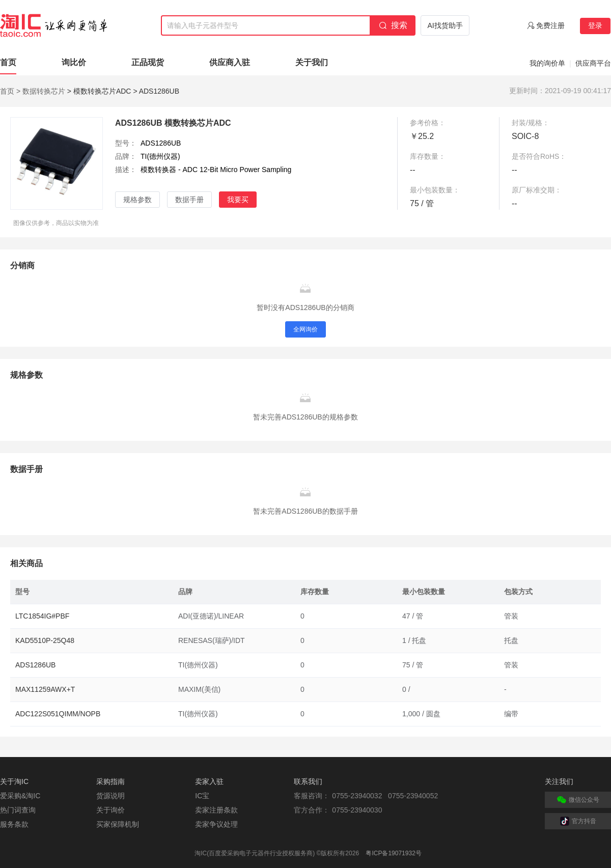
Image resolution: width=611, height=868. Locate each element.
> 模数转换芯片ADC (99, 91)
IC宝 (202, 796)
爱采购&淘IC (20, 796)
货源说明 (110, 796)
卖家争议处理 (216, 824)
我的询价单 (547, 63)
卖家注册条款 (216, 810)
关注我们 (559, 781)
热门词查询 (18, 810)
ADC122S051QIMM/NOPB (58, 714)
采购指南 (110, 781)
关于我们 (312, 62)
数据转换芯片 (44, 91)
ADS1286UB (35, 665)
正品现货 (148, 62)
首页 (8, 62)
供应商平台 (593, 63)
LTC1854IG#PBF (42, 616)
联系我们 (308, 781)
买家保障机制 (118, 824)
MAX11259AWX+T (45, 689)
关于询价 (110, 810)
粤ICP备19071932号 (393, 853)
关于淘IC (14, 781)
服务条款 (14, 824)
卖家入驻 (209, 781)
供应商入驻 (230, 62)
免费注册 (550, 25)
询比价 (74, 62)
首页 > (10, 91)
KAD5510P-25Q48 (45, 640)
